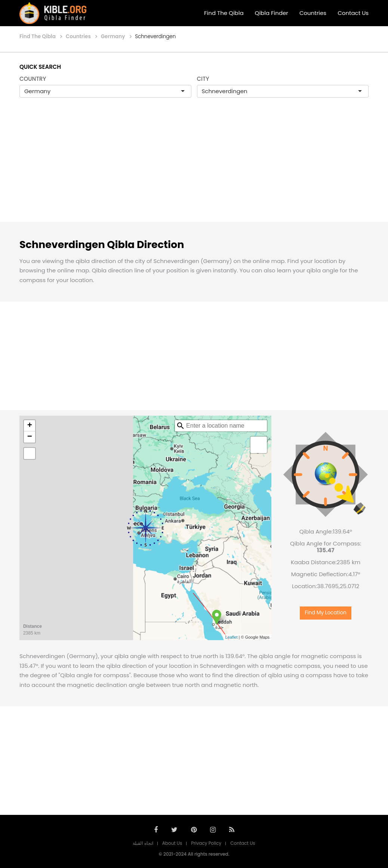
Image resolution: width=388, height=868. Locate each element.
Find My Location (326, 613)
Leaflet (232, 637)
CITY (203, 79)
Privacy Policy (206, 843)
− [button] (30, 437)
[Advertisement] (194, 168)
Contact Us (353, 13)
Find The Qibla (224, 13)
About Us (172, 843)
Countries (313, 13)
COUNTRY (33, 79)
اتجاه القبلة (143, 843)
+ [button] (30, 426)
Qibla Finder (272, 13)
